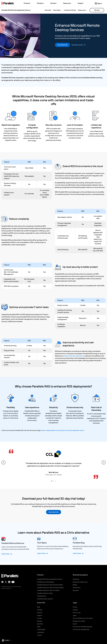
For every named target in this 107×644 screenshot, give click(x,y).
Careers (40, 635)
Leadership (41, 632)
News (39, 627)
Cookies (75, 610)
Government (77, 588)
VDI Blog (40, 610)
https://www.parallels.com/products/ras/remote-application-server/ (63, 430)
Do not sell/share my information (83, 618)
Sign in (98, 3)
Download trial (62, 45)
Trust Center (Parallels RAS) (81, 630)
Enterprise (76, 579)
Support (40, 616)
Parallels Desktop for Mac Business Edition (50, 585)
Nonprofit (76, 590)
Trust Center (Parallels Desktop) (82, 627)
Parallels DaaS (41, 596)
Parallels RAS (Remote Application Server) (50, 579)
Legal (74, 616)
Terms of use (77, 613)
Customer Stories (70, 10)
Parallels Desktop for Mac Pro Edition (48, 590)
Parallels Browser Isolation (45, 599)
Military (75, 585)
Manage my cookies (79, 621)
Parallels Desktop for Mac (45, 593)
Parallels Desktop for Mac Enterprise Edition (50, 588)
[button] (28, 3)
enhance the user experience (73, 356)
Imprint (75, 624)
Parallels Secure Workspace (46, 582)
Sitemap (40, 621)
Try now (97, 10)
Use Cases (57, 10)
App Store (40, 624)
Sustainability (41, 630)
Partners (40, 613)
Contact (40, 618)
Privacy (75, 607)
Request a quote (77, 45)
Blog (38, 607)
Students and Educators (80, 582)
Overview (48, 10)
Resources (82, 10)
